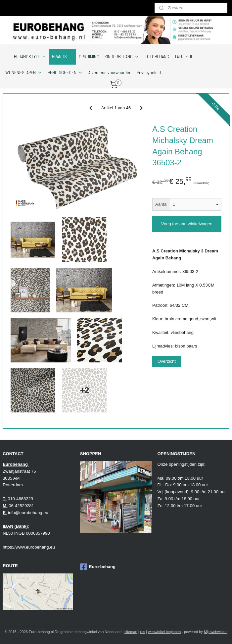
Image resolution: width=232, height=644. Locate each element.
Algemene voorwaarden (110, 73)
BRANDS (63, 57)
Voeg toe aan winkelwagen (187, 224)
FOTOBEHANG (157, 57)
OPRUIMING (89, 57)
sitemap (131, 632)
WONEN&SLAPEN (24, 73)
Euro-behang (98, 567)
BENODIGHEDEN (65, 73)
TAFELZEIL (184, 57)
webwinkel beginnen (164, 632)
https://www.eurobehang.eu (29, 547)
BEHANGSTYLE (30, 57)
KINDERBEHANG (122, 57)
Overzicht (167, 361)
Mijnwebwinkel (216, 632)
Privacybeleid (149, 73)
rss (143, 632)
